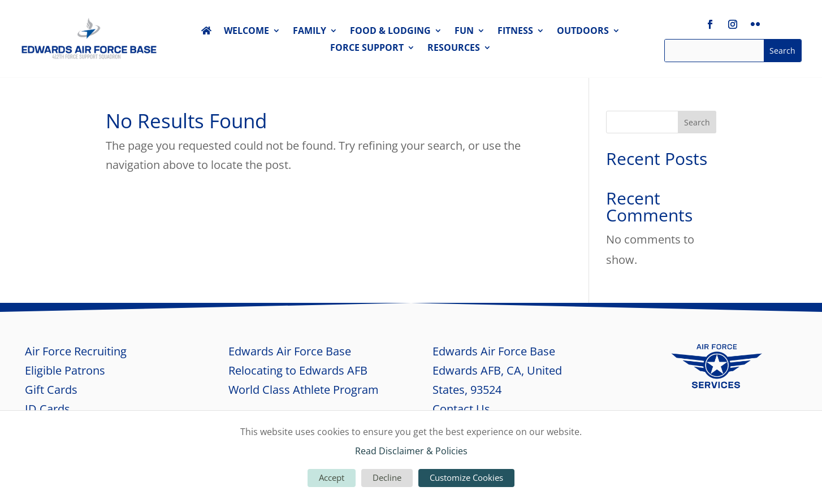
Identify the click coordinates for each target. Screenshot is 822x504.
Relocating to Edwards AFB (298, 370)
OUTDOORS (583, 32)
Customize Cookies (466, 477)
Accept (332, 477)
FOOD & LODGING (390, 32)
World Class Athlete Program (304, 390)
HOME (206, 33)
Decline (387, 477)
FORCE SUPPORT (367, 49)
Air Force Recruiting (76, 351)
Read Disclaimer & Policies (411, 451)
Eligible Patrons (65, 370)
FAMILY (310, 32)
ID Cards (47, 409)
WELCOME (246, 32)
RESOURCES (454, 49)
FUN (464, 32)
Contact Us (461, 409)
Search (697, 122)
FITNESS (515, 32)
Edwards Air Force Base (290, 351)
